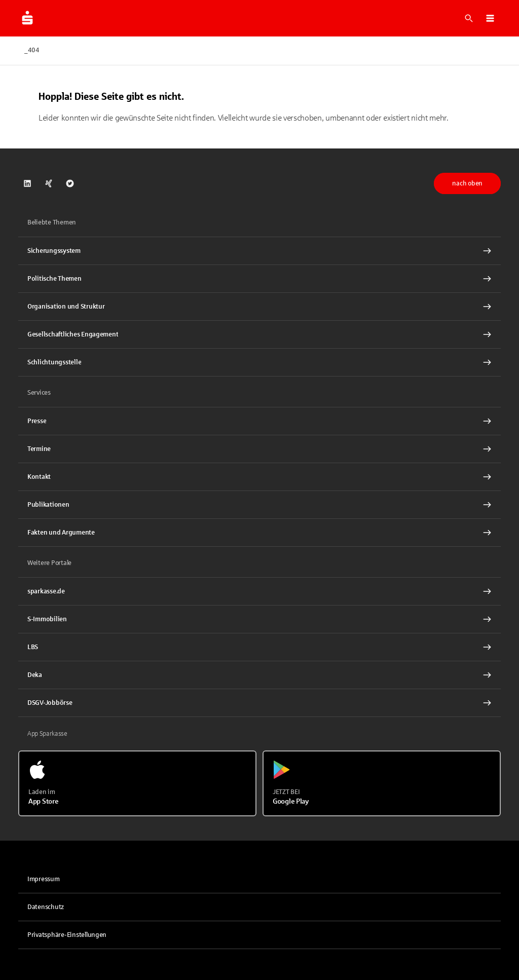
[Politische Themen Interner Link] (259, 279)
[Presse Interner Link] (259, 421)
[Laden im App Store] (137, 783)
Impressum (44, 879)
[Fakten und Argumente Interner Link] (259, 533)
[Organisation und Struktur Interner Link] (259, 307)
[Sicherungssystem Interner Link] (259, 251)
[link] (27, 183)
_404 (32, 50)
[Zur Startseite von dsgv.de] (27, 18)
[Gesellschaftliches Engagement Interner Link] (259, 334)
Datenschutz (46, 907)
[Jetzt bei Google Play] (382, 783)
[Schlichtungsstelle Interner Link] (259, 362)
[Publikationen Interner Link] (259, 505)
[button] (490, 18)
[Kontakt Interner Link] (259, 477)
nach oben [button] (467, 183)
